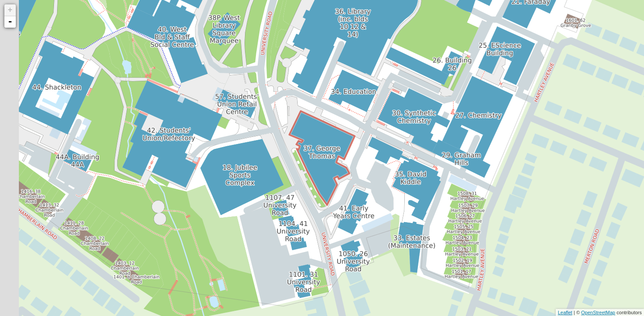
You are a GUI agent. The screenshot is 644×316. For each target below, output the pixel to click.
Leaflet (565, 312)
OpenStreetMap (598, 312)
